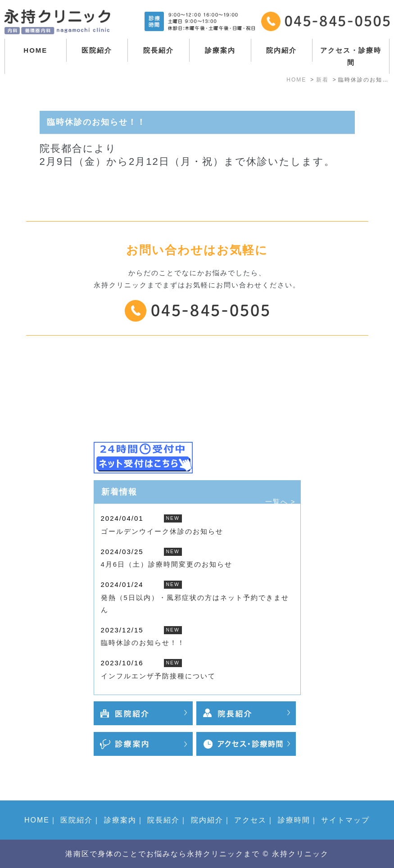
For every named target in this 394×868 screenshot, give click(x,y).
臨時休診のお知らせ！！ (143, 643)
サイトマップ (345, 820)
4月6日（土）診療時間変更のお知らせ (167, 564)
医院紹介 (97, 50)
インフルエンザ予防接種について (158, 676)
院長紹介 (159, 50)
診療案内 (220, 50)
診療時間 (294, 820)
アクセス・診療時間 (351, 56)
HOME (35, 50)
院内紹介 (281, 50)
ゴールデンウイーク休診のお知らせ (162, 531)
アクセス (250, 820)
